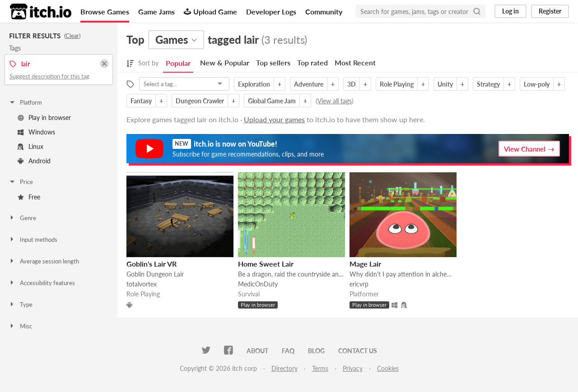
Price (21, 182)
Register (550, 11)
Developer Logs (271, 12)
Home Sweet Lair (266, 264)
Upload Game (210, 12)
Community (324, 12)
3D (352, 84)
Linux (30, 146)
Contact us (358, 351)
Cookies (388, 368)
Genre (22, 218)
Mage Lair (365, 264)
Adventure (309, 84)
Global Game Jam (272, 101)
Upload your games (274, 119)
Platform (25, 102)
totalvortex (142, 284)
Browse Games (105, 12)
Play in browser (44, 118)
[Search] (477, 11)
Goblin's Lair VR (151, 264)
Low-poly (537, 84)
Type (21, 304)
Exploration (254, 84)
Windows (36, 132)
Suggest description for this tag (49, 76)
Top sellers (273, 62)
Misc (20, 326)
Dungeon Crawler (200, 101)
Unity (445, 84)
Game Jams (156, 12)
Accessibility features (42, 283)
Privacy (353, 368)
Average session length (44, 261)
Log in (510, 11)
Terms (320, 368)
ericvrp (359, 284)
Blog (316, 351)
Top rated (312, 62)
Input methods (33, 240)
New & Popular (225, 62)
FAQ (288, 351)
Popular (178, 63)
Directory (284, 368)
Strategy (488, 84)
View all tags (335, 101)
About (257, 351)
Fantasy (141, 101)
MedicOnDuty (258, 284)
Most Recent (355, 62)
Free (29, 197)
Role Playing (397, 84)
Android (34, 161)
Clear (72, 36)
